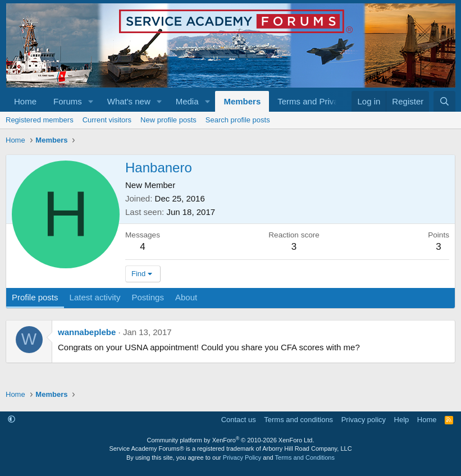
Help (402, 420)
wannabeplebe (87, 332)
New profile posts (168, 120)
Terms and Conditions (305, 457)
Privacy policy (364, 420)
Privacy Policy (242, 457)
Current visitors (107, 120)
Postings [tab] (148, 297)
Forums (68, 101)
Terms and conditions (298, 420)
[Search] (444, 101)
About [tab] (186, 297)
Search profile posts (238, 120)
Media (187, 101)
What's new (129, 101)
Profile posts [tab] (35, 297)
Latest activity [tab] (95, 297)
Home (25, 101)
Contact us (239, 420)
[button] (91, 101)
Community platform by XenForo (231, 440)
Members (242, 101)
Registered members (40, 120)
